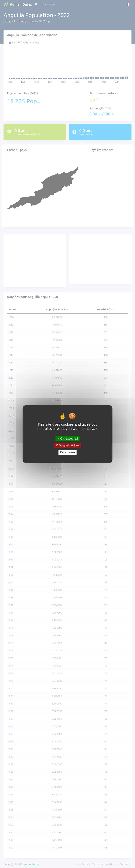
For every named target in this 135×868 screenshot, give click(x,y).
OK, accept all (67, 439)
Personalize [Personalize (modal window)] (67, 452)
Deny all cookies (67, 445)
